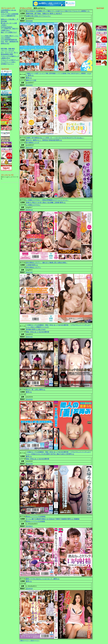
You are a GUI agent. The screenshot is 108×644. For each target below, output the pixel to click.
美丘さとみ (36, 202)
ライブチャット (6, 62)
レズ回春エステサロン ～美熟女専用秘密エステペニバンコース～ (47, 200)
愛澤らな (53, 14)
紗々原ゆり (43, 202)
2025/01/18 (29, 210)
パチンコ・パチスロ (7, 51)
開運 (11, 54)
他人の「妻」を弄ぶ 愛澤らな (36, 390)
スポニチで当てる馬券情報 (10, 14)
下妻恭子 (58, 519)
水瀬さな (29, 202)
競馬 (2, 49)
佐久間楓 (50, 202)
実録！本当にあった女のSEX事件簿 (38, 332)
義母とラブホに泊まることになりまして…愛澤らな (43, 579)
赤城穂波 (76, 519)
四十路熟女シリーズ (33, 143)
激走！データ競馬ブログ (9, 32)
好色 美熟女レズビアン (33, 267)
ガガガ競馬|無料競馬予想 (9, 40)
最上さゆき (42, 329)
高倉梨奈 (64, 519)
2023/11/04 (29, 464)
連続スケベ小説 (31, 80)
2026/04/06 (29, 21)
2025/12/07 (29, 147)
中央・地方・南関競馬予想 (10, 42)
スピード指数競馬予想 (8, 16)
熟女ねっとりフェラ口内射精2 (36, 516)
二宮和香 (56, 202)
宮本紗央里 (52, 140)
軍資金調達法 (5, 54)
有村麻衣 (29, 329)
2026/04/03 (29, 85)
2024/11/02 (29, 272)
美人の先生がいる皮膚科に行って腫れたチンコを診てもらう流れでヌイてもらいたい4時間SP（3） (58, 11)
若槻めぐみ (45, 519)
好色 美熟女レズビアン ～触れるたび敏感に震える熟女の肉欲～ (47, 263)
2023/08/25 (29, 526)
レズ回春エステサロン (33, 205)
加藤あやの (46, 14)
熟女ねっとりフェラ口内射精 (35, 521)
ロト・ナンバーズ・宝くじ (10, 52)
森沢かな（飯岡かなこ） (34, 140)
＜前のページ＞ (24, 641)
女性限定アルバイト (7, 64)
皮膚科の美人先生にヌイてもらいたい (38, 16)
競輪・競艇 (8, 49)
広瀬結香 (38, 519)
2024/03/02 (29, 399)
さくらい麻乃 (30, 519)
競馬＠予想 (4, 12)
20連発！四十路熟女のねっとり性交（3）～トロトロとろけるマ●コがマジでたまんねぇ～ (55, 138)
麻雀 (13, 49)
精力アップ (15, 60)
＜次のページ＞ (34, 641)
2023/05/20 (29, 589)
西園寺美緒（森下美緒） (34, 14)
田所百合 (45, 140)
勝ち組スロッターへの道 (9, 23)
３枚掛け (4, 25)
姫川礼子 (59, 14)
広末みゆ (52, 519)
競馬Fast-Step (5, 43)
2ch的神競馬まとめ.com (8, 10)
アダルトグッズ (6, 60)
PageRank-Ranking (6, 27)
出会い (14, 62)
